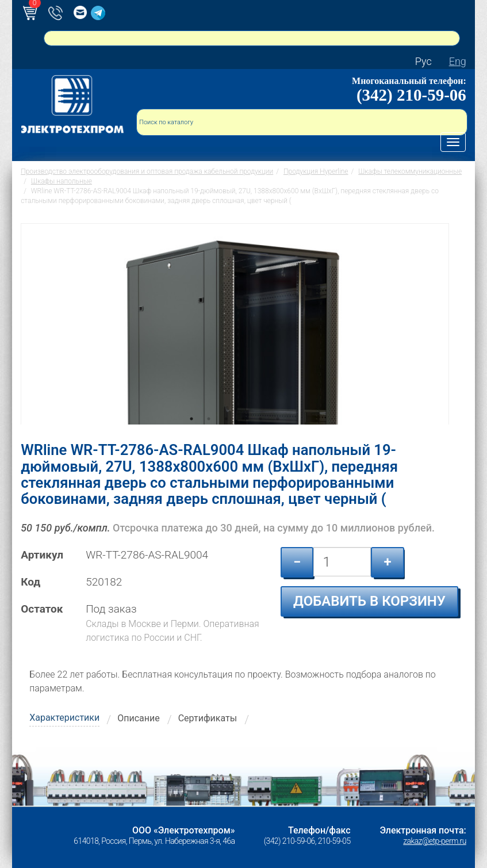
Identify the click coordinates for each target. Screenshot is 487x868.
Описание (139, 718)
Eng (458, 61)
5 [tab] (260, 435)
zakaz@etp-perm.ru (434, 841)
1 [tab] (191, 435)
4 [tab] (243, 435)
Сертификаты (208, 718)
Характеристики (64, 718)
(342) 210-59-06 (411, 95)
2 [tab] (209, 435)
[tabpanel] (235, 324)
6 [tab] (278, 435)
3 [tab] (226, 435)
